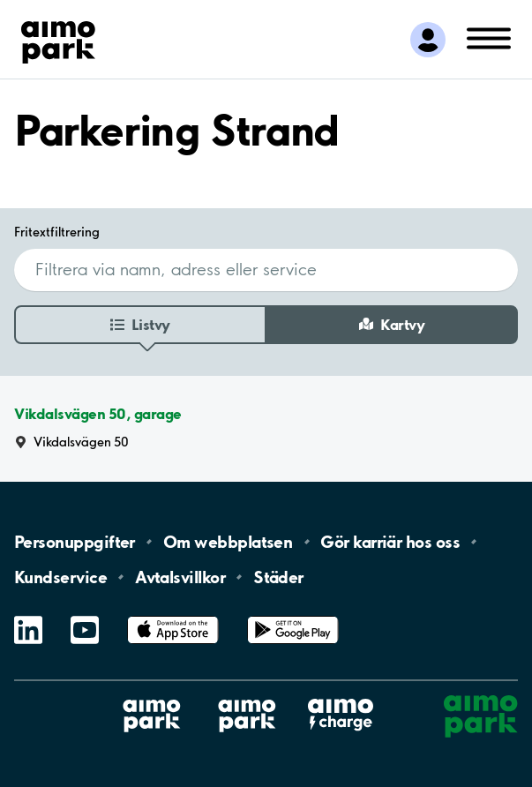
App (173, 616)
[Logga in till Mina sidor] (428, 40)
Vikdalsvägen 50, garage (98, 414)
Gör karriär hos (390, 542)
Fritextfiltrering (57, 232)
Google (293, 616)
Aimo (341, 698)
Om (228, 542)
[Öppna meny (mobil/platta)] (489, 37)
